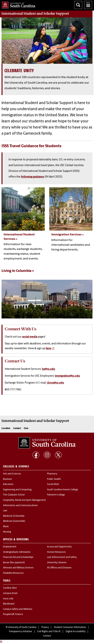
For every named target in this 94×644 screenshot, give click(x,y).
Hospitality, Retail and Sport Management (24, 500)
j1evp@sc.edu (55, 383)
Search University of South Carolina (78, 5)
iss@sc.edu (48, 369)
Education (8, 484)
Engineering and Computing (17, 490)
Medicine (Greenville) (14, 521)
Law (5, 511)
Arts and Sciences (12, 474)
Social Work (53, 484)
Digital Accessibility (76, 632)
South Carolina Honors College (63, 490)
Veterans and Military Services (18, 568)
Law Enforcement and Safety (62, 557)
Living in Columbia (16, 271)
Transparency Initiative (20, 632)
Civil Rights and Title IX (49, 632)
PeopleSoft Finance (13, 614)
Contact (17, 428)
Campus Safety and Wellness (18, 609)
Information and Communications (20, 506)
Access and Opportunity (59, 547)
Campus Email (10, 593)
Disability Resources (13, 573)
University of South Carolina (22, 627)
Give (26, 428)
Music (6, 527)
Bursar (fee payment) (14, 563)
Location (6, 428)
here (48, 349)
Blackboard (9, 604)
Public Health (54, 479)
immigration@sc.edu (67, 376)
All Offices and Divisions (59, 568)
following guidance (32, 177)
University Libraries (57, 563)
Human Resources (56, 552)
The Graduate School (14, 495)
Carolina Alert (10, 588)
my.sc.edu (8, 599)
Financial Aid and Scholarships (18, 557)
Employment (10, 547)
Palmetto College (56, 495)
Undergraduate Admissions (17, 552)
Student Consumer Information (70, 627)
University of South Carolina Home (18, 4)
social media (30, 337)
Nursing (7, 532)
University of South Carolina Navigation (88, 5)
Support (35, 14)
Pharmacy (52, 474)
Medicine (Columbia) (14, 516)
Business (7, 479)
